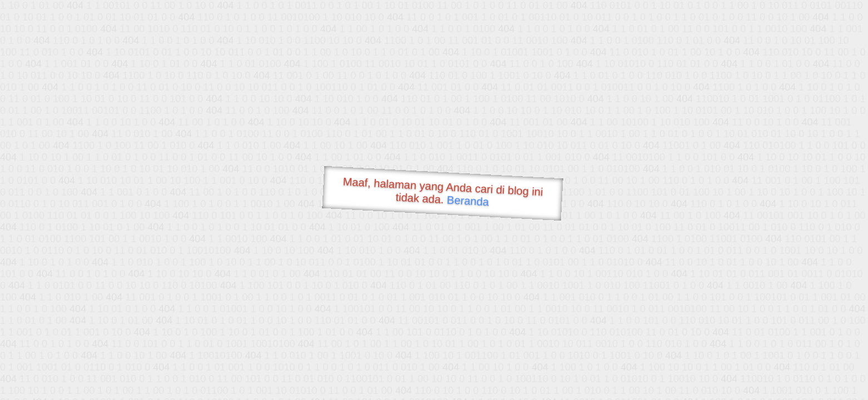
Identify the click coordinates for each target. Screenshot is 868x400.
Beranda (468, 201)
